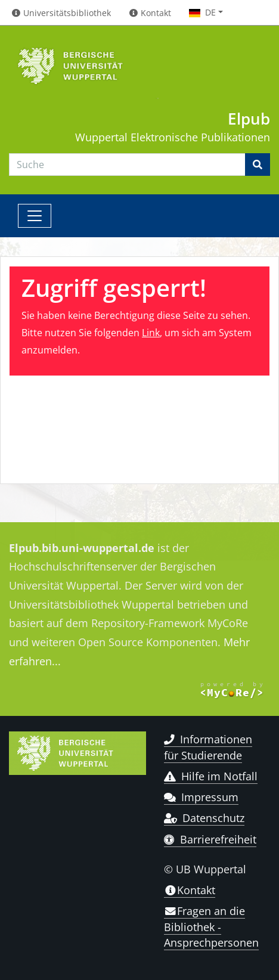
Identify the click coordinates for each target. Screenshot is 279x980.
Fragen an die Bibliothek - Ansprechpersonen (211, 927)
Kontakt (190, 890)
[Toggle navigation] (35, 216)
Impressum (201, 797)
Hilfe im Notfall (211, 776)
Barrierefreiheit (210, 839)
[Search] (127, 165)
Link (151, 333)
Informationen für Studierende (208, 747)
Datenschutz (204, 818)
